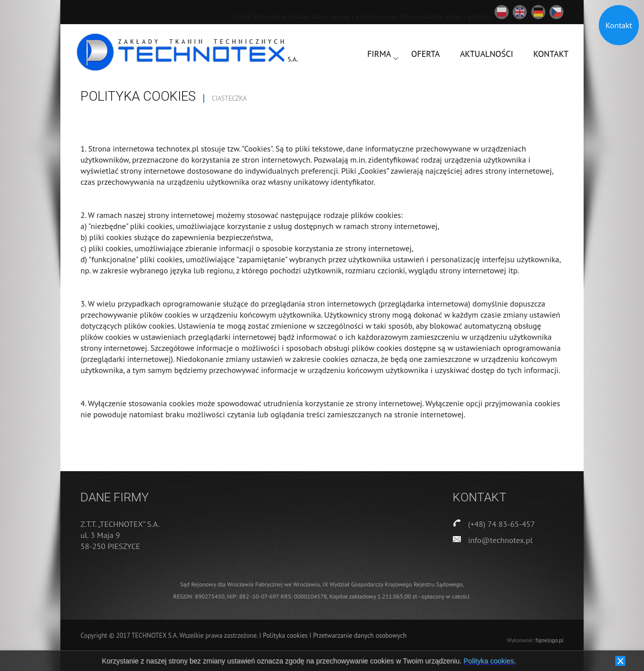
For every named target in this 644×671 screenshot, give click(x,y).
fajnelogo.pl (549, 640)
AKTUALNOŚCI (487, 54)
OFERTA (425, 54)
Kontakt (619, 25)
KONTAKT (551, 54)
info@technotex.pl (500, 540)
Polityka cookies (286, 636)
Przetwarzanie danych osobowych (360, 636)
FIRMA (379, 54)
